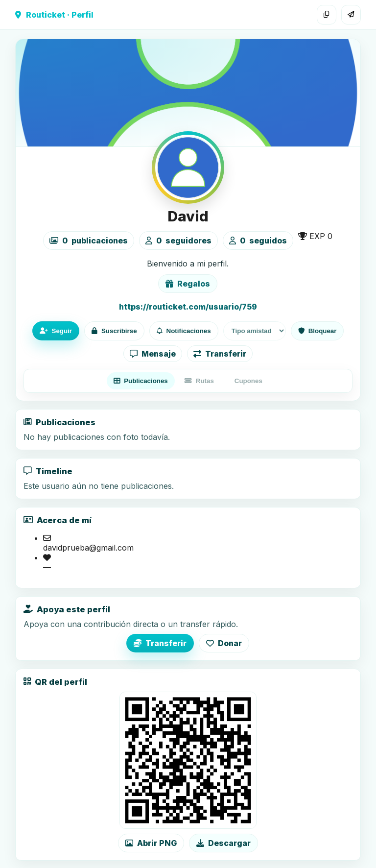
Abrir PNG (151, 843)
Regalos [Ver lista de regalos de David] (188, 284)
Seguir (56, 331)
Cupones (248, 381)
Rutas (199, 381)
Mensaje (153, 354)
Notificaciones (184, 331)
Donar (224, 643)
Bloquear (317, 331)
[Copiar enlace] (327, 15)
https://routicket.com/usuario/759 (188, 307)
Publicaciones (141, 381)
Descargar (223, 843)
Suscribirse (114, 331)
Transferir (220, 354)
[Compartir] (351, 15)
